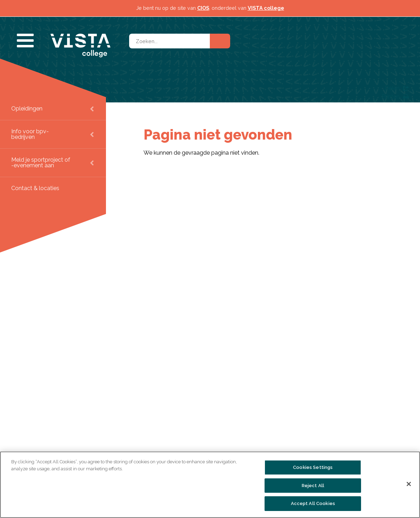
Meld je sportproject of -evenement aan (41, 163)
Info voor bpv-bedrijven (30, 134)
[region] (210, 485)
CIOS (203, 8)
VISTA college (266, 8)
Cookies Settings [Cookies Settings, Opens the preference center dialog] (313, 467)
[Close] (409, 484)
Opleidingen (27, 109)
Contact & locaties (35, 188)
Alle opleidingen (167, 450)
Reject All (313, 486)
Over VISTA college (78, 450)
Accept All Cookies (313, 503)
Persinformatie (261, 450)
